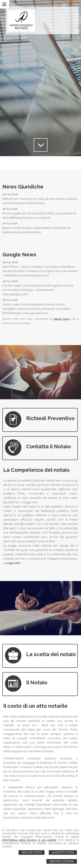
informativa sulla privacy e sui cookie (29, 840)
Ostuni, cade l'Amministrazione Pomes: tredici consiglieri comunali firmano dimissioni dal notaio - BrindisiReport (37, 309)
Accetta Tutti (63, 852)
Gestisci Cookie (62, 861)
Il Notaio (37, 682)
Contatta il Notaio (48, 446)
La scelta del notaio (51, 654)
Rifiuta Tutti (32, 852)
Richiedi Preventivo (50, 418)
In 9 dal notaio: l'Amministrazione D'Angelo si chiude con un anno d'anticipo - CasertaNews (38, 290)
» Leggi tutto (12, 563)
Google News (62, 319)
